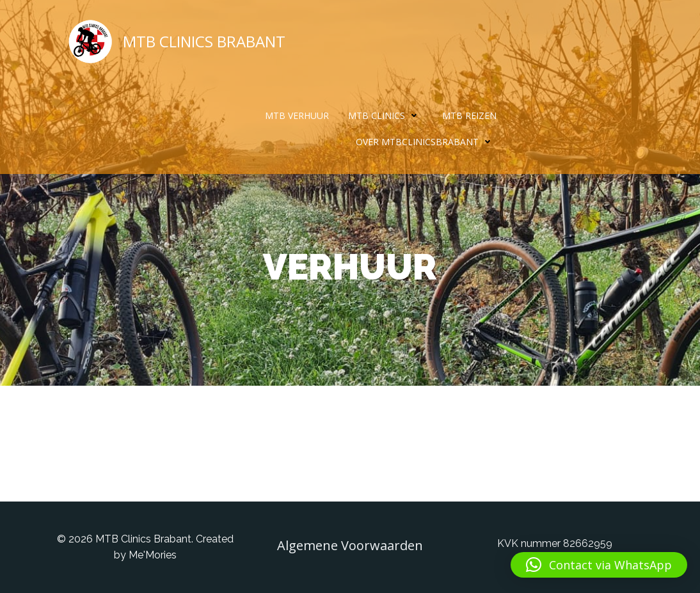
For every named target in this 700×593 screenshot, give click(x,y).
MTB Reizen (469, 115)
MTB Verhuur (297, 115)
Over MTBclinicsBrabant (426, 142)
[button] (599, 565)
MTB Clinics (386, 115)
